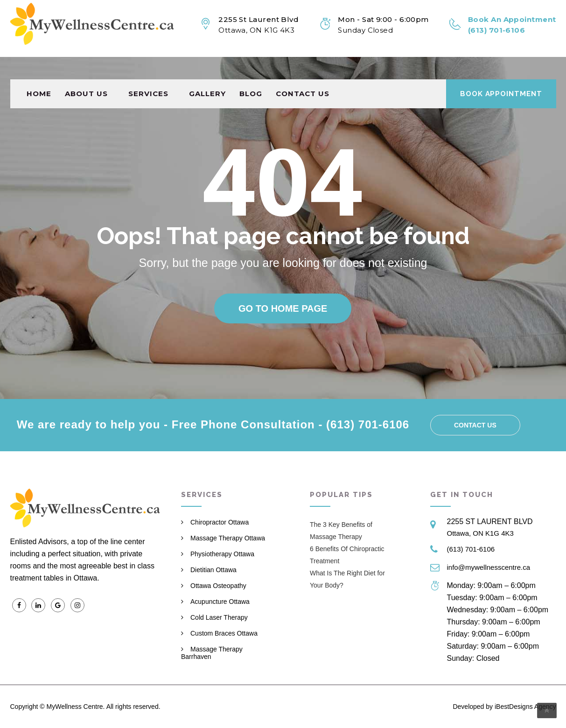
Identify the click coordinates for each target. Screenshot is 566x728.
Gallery (207, 71)
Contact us (303, 71)
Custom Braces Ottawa (224, 633)
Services (148, 71)
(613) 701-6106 (471, 549)
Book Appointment (501, 71)
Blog (251, 71)
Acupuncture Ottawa (220, 602)
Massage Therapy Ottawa (228, 538)
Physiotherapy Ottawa (222, 554)
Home (39, 71)
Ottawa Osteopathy (218, 586)
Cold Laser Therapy (219, 617)
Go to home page (283, 308)
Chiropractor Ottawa (220, 522)
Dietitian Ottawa (213, 570)
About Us (86, 71)
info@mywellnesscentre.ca (489, 567)
